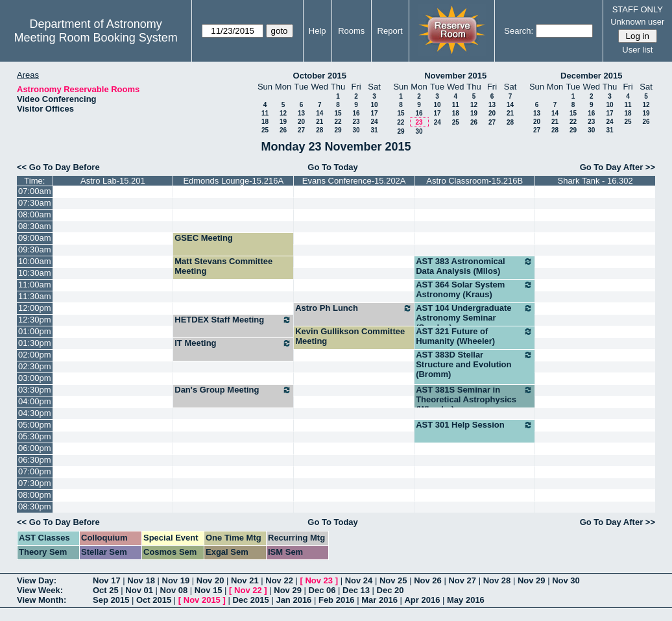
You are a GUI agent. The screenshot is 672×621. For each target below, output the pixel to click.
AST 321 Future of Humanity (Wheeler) (474, 336)
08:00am (35, 214)
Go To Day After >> (618, 167)
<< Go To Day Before (58, 167)
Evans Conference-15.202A (354, 181)
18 (265, 122)
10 (374, 105)
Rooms (351, 31)
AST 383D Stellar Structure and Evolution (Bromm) (474, 364)
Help (318, 31)
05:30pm (35, 436)
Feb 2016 (337, 600)
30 (356, 130)
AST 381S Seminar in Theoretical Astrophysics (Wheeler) (474, 399)
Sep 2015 (111, 600)
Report (390, 31)
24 (374, 122)
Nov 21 (245, 580)
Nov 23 (319, 580)
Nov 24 (359, 580)
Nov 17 (107, 580)
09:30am (35, 250)
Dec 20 (390, 590)
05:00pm (35, 425)
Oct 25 (106, 590)
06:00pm (35, 448)
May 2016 (466, 600)
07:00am (35, 191)
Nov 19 (176, 580)
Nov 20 (210, 580)
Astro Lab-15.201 (113, 181)
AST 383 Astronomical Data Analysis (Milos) (474, 266)
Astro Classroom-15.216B (474, 181)
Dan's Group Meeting (233, 390)
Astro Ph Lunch (354, 308)
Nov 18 (141, 580)
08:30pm (35, 506)
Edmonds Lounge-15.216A (233, 181)
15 (338, 113)
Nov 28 (497, 580)
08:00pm (35, 495)
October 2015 (320, 76)
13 (301, 113)
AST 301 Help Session (474, 425)
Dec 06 (322, 590)
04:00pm (35, 401)
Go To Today (333, 167)
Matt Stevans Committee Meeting (223, 266)
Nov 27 (462, 580)
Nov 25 (393, 580)
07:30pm (35, 483)
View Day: (37, 580)
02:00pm (35, 355)
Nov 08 (174, 590)
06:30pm (35, 460)
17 (374, 113)
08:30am (35, 226)
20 (301, 122)
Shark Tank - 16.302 (595, 181)
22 (338, 122)
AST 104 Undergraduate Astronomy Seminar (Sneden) (474, 318)
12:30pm (35, 320)
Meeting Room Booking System (96, 38)
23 (356, 122)
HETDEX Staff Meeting (233, 320)
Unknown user (637, 22)
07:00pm (35, 471)
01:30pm (35, 343)
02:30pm (35, 366)
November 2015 (455, 76)
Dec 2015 (250, 600)
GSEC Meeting (204, 238)
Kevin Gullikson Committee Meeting (350, 336)
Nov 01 (139, 590)
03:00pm (35, 378)
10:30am (35, 273)
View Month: (42, 600)
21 (319, 122)
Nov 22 (279, 580)
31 (374, 130)
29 (338, 130)
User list (637, 50)
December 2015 (591, 76)
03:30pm (35, 390)
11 (265, 113)
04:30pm (35, 413)
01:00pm (35, 331)
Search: (519, 31)
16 (356, 113)
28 (319, 130)
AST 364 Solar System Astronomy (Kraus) (474, 289)
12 (283, 113)
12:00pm (35, 308)
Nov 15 (209, 590)
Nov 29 (532, 580)
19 (283, 122)
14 (319, 113)
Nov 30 (566, 580)
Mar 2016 (379, 600)
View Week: (40, 590)
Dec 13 (356, 590)
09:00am (35, 238)
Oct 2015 (154, 600)
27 (301, 130)
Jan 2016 (294, 600)
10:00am (35, 261)
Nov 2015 (202, 600)
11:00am (35, 285)
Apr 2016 (422, 600)
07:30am (35, 203)
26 (283, 130)
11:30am (35, 296)
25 (265, 130)
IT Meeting (233, 343)
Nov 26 (428, 580)
